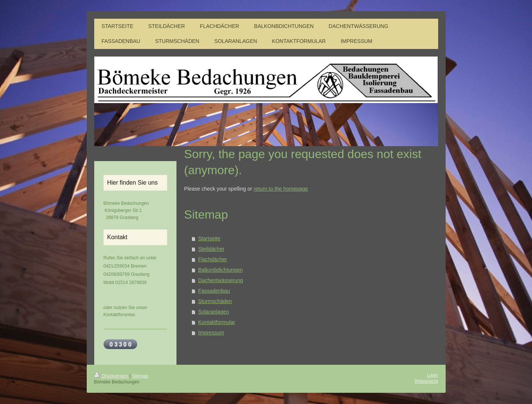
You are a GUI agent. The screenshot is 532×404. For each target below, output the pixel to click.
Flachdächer (213, 259)
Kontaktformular (217, 322)
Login (432, 375)
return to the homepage (281, 189)
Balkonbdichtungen (220, 270)
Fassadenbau (214, 291)
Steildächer (211, 249)
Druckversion (112, 376)
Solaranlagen (214, 312)
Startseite (209, 238)
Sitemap (140, 376)
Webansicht (426, 381)
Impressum (211, 333)
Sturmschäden (215, 301)
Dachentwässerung (221, 280)
